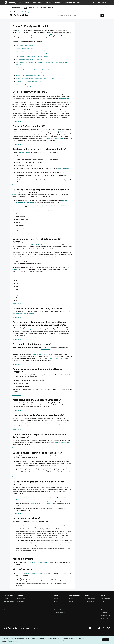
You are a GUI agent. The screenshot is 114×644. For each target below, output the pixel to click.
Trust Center (7, 610)
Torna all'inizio (17, 121)
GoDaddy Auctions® (25, 152)
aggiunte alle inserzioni (63, 168)
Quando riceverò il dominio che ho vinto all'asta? (29, 81)
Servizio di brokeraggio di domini (34, 573)
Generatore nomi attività (60, 613)
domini (20, 30)
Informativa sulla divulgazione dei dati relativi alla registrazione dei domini (34, 607)
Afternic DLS (64, 112)
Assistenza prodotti (22, 598)
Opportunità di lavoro (9, 601)
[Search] (102, 15)
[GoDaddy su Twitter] (104, 629)
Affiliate (71, 598)
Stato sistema (51, 8)
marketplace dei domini (44, 110)
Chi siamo (6, 598)
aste (51, 34)
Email (34, 3)
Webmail (56, 598)
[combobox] (79, 15)
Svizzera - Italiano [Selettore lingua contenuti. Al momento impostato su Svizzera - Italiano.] (26, 628)
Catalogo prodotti (58, 610)
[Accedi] (104, 2)
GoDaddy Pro (72, 604)
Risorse (19, 604)
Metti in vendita (46, 349)
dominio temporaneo (64, 262)
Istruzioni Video (33, 8)
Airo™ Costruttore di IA (69, 3)
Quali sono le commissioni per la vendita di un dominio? (31, 54)
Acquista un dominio (105, 598)
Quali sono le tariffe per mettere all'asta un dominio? (30, 51)
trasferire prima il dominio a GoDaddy (23, 330)
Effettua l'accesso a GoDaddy (90, 598)
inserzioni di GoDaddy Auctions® (55, 139)
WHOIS (56, 601)
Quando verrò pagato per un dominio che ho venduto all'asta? (33, 84)
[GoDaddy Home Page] (11, 628)
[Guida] (98, 2)
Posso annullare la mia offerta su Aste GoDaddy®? (30, 76)
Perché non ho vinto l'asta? (23, 87)
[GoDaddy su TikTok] (99, 629)
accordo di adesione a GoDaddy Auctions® (30, 245)
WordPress (103, 607)
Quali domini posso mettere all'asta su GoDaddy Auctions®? (32, 57)
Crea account (87, 604)
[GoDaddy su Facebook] (90, 629)
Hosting (103, 610)
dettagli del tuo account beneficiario (38, 562)
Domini (18, 12)
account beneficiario (37, 497)
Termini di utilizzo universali (56, 358)
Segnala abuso (21, 601)
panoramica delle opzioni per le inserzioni (24, 313)
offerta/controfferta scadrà (21, 426)
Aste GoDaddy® (25, 12)
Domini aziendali (58, 607)
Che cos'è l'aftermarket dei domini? (26, 45)
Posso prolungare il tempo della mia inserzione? (29, 73)
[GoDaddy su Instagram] (95, 629)
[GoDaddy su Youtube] (109, 629)
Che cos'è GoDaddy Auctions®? (25, 48)
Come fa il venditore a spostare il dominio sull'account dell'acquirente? (35, 78)
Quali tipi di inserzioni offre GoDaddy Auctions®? (29, 59)
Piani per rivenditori (74, 601)
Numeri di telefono (105, 618)
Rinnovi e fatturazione (89, 601)
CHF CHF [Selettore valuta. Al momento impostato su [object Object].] (38, 628)
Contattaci (43, 8)
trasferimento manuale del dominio (41, 504)
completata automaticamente (61, 442)
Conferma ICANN (58, 604)
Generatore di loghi (105, 615)
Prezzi (79, 3)
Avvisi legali (7, 607)
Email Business (104, 604)
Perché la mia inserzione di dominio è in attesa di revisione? (32, 70)
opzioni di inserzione (64, 99)
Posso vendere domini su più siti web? (26, 67)
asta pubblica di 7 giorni (39, 355)
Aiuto (26, 8)
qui (17, 351)
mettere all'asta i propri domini (21, 131)
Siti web (103, 601)
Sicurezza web (104, 613)
